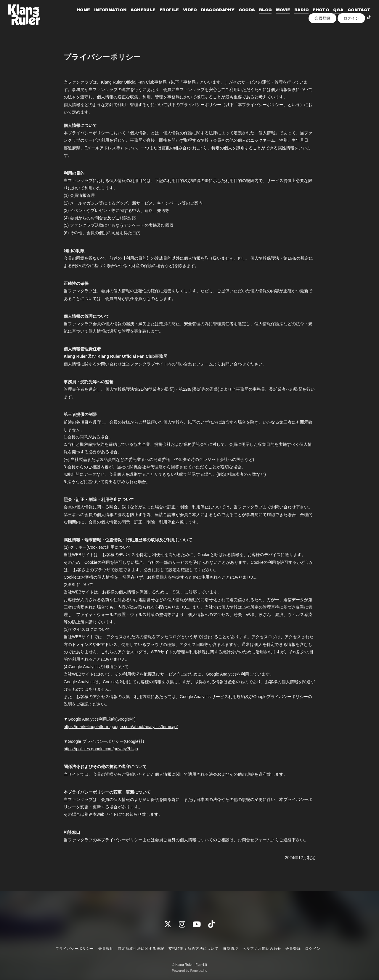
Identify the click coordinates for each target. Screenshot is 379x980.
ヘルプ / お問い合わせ (262, 949)
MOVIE (304, 17)
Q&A (359, 17)
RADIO (323, 17)
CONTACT (314, 25)
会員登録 (322, 35)
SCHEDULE (164, 17)
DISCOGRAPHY (239, 17)
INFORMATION (131, 17)
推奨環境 (231, 949)
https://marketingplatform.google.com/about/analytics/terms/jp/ (121, 727)
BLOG (287, 17)
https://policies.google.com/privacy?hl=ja (101, 749)
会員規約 (106, 949)
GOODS (268, 17)
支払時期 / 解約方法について (194, 949)
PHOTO (342, 17)
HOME (105, 17)
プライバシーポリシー (75, 949)
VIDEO (211, 17)
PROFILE (190, 17)
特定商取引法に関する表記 (141, 949)
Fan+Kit (201, 965)
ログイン (351, 35)
